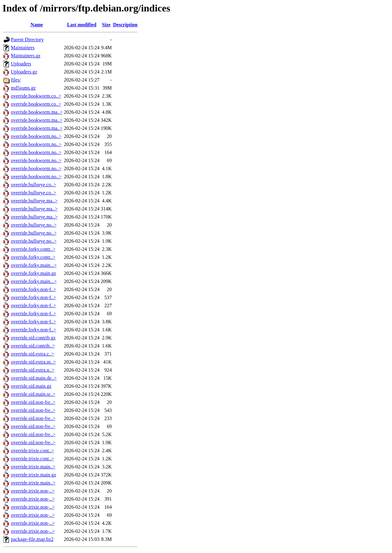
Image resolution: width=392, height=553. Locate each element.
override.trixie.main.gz (33, 475)
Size (106, 25)
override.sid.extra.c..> (33, 354)
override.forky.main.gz (33, 273)
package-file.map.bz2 (32, 539)
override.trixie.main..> (33, 467)
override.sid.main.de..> (34, 378)
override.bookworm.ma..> (37, 112)
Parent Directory (27, 40)
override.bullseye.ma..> (34, 201)
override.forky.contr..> (33, 249)
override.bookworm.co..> (36, 96)
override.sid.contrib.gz (33, 338)
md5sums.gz (23, 88)
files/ (16, 80)
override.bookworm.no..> (36, 136)
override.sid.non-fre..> (33, 402)
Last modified (82, 25)
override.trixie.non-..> (33, 491)
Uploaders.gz (24, 72)
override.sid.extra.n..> (33, 370)
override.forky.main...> (34, 265)
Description (125, 25)
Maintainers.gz (26, 56)
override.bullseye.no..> (34, 225)
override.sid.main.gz (31, 386)
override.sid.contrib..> (33, 346)
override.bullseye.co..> (34, 185)
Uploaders (21, 64)
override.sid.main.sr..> (33, 394)
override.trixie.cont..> (33, 451)
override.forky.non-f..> (34, 289)
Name (37, 25)
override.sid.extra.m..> (33, 362)
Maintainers (23, 48)
